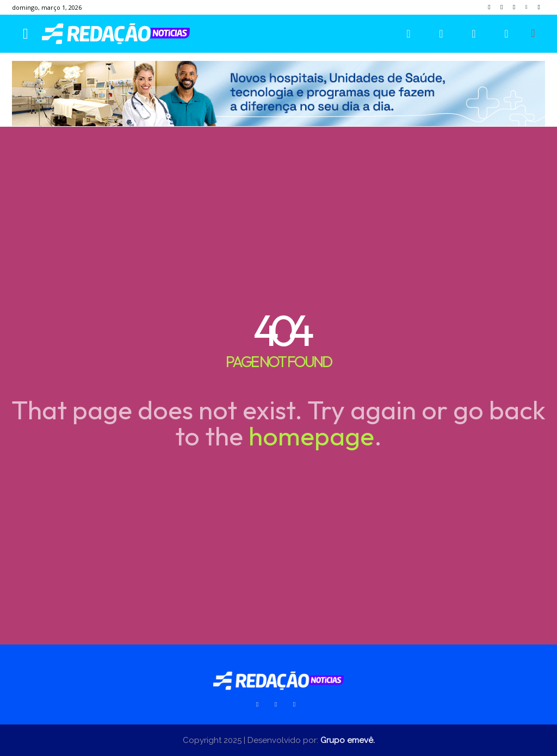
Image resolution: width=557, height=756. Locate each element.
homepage (311, 436)
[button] (533, 33)
